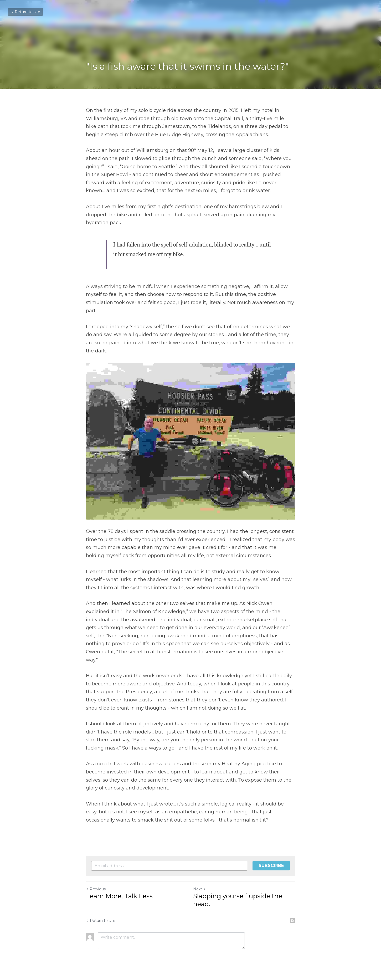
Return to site (25, 12)
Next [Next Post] (199, 889)
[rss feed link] (292, 921)
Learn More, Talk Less (119, 896)
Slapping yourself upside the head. (238, 900)
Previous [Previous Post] (96, 889)
